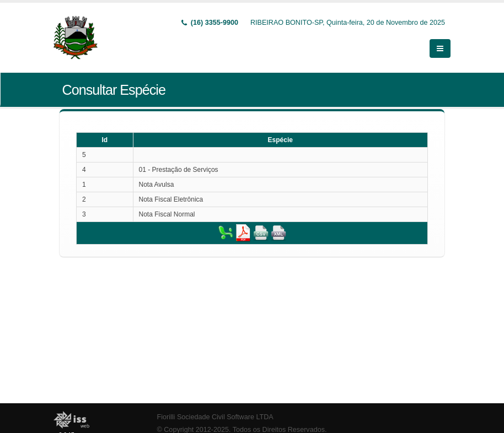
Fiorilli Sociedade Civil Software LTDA (215, 417)
